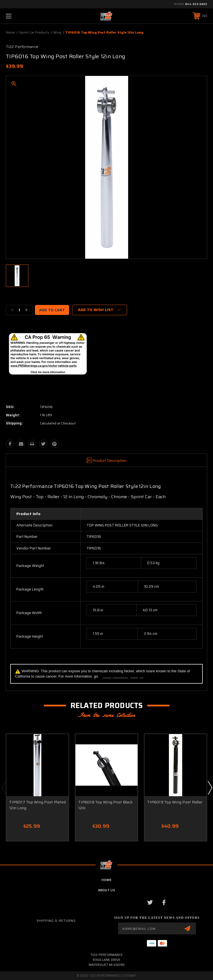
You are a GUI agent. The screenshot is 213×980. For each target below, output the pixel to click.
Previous (4, 787)
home (106, 880)
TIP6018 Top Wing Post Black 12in (105, 805)
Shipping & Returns (56, 921)
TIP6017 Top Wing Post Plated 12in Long (37, 805)
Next (210, 787)
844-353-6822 (196, 4)
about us (106, 890)
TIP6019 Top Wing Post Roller (175, 802)
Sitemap (129, 976)
